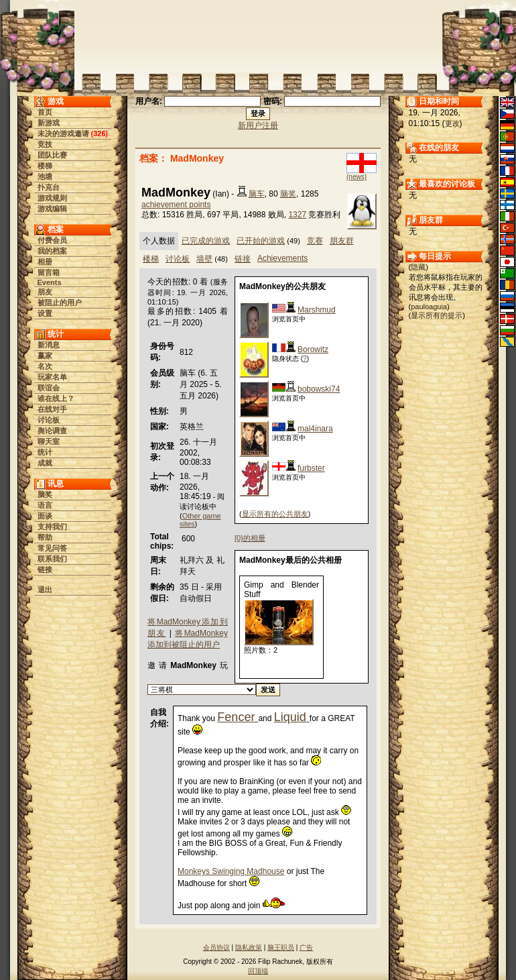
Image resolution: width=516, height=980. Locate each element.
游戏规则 (52, 198)
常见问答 (52, 548)
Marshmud (317, 310)
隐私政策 (249, 947)
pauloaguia (429, 307)
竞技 (45, 144)
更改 (452, 123)
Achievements (282, 258)
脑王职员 (281, 947)
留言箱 (49, 272)
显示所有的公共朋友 (275, 514)
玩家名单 (52, 377)
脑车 (257, 194)
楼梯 (45, 166)
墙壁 (204, 259)
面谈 (45, 516)
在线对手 (52, 409)
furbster (311, 468)
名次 (45, 366)
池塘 (45, 176)
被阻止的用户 (60, 303)
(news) (357, 177)
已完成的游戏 (206, 241)
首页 (45, 112)
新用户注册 (258, 125)
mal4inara (315, 429)
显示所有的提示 (437, 315)
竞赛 (315, 241)
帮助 (45, 537)
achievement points (176, 205)
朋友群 (342, 241)
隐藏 (418, 267)
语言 (45, 505)
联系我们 (52, 559)
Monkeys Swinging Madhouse (231, 871)
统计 (45, 452)
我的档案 (52, 251)
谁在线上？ (56, 398)
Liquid (292, 717)
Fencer (238, 717)
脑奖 (45, 494)
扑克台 (49, 187)
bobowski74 (319, 389)
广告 (306, 947)
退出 (45, 590)
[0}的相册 (250, 538)
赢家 (45, 356)
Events (50, 282)
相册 (45, 262)
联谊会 (49, 388)
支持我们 (52, 527)
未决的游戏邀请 (63, 133)
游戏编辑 (52, 209)
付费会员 (52, 240)
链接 (45, 569)
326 (99, 133)
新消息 (49, 345)
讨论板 (49, 420)
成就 (45, 463)
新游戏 (49, 123)
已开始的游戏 (261, 241)
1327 (297, 215)
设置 (45, 313)
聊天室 (49, 441)
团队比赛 (52, 155)
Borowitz (313, 349)
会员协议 (216, 947)
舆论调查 (52, 431)
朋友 (45, 292)
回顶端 (258, 971)
